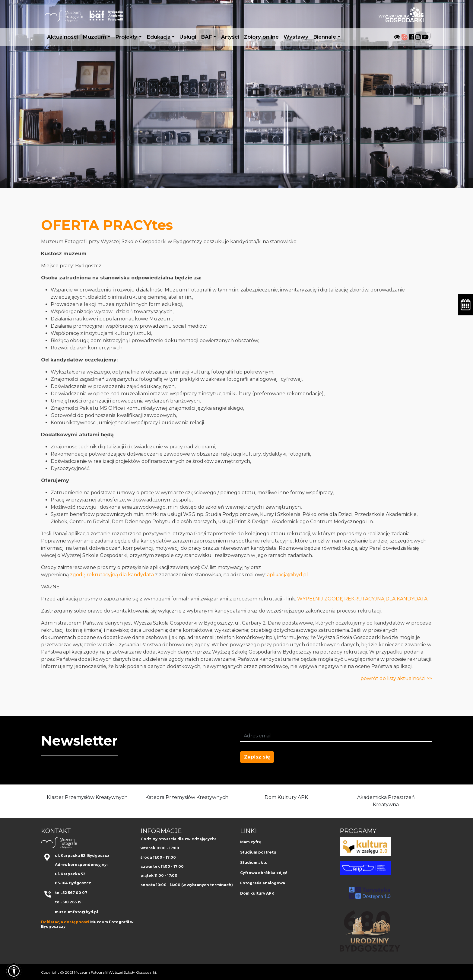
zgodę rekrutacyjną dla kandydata (111, 575)
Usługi (188, 37)
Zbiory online (261, 37)
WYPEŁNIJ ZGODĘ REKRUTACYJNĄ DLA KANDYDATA (362, 599)
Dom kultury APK (257, 893)
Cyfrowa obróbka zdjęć (264, 873)
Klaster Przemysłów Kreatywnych (87, 797)
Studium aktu (254, 862)
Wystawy (296, 37)
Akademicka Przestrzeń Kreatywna (386, 801)
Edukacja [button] (159, 37)
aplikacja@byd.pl (287, 575)
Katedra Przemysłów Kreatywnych (187, 797)
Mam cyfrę (251, 842)
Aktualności (62, 37)
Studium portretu (258, 852)
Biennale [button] (325, 37)
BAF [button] (206, 37)
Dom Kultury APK (286, 797)
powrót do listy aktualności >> (396, 678)
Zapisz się (257, 757)
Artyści (230, 37)
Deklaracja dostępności (65, 922)
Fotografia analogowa (263, 883)
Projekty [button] (126, 37)
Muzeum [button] (94, 37)
